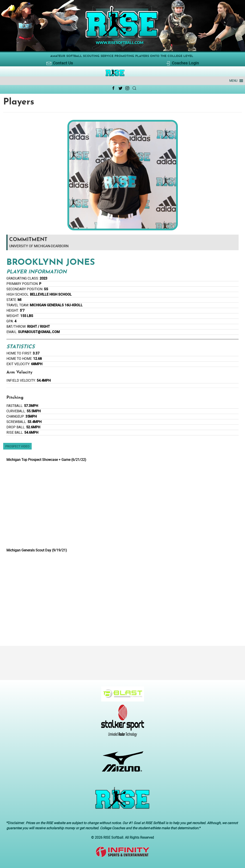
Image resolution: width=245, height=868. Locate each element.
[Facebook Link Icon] (113, 88)
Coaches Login (182, 63)
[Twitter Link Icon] (120, 88)
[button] (233, 81)
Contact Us (60, 63)
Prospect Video (17, 446)
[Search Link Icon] (134, 88)
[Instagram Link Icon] (127, 88)
